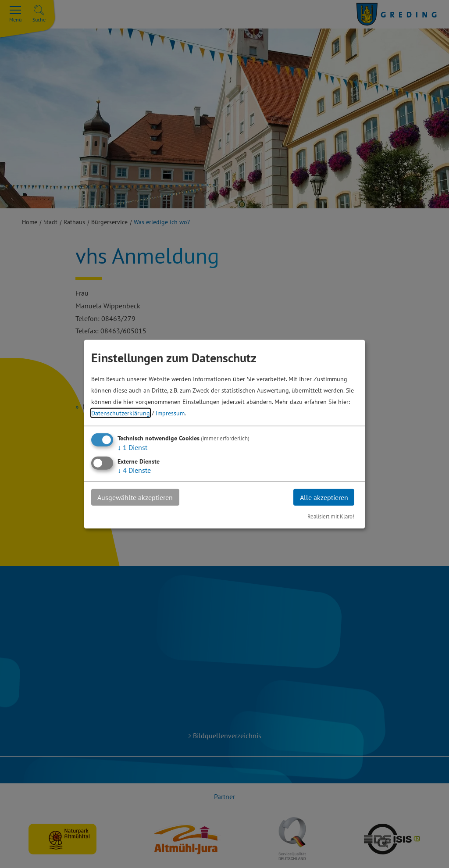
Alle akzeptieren (324, 497)
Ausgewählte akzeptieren (135, 497)
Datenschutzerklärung (121, 413)
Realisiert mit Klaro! (331, 516)
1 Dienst (132, 447)
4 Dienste (134, 470)
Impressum (170, 413)
